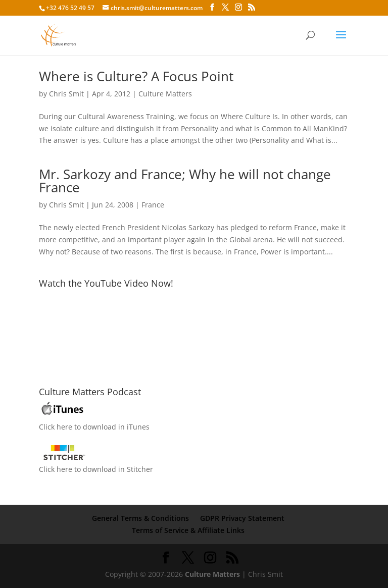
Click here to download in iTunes (94, 427)
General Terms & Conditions (140, 518)
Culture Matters (165, 94)
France (153, 205)
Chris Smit (66, 94)
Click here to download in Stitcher (96, 469)
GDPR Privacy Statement (242, 518)
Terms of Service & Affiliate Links (188, 530)
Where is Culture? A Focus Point (136, 76)
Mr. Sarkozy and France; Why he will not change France (185, 181)
